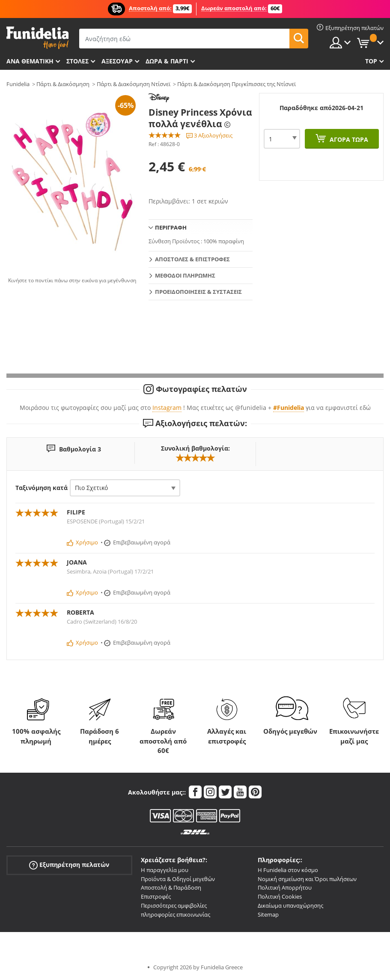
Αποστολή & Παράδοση (171, 887)
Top (371, 61)
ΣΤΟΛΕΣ (77, 61)
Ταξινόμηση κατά (42, 488)
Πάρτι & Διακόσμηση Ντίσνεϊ (134, 84)
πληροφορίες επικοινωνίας (176, 914)
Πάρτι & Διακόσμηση (63, 84)
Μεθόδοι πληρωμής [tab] (185, 275)
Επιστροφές (156, 896)
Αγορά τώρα (348, 139)
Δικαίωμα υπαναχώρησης (290, 905)
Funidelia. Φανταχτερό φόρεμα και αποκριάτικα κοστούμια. (37, 38)
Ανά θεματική (30, 61)
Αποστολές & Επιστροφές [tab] (192, 259)
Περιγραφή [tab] (171, 227)
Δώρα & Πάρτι (167, 61)
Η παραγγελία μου (165, 870)
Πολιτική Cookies (280, 896)
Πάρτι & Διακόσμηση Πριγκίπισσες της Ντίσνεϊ (237, 84)
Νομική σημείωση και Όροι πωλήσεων (307, 879)
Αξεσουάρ (117, 61)
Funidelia (18, 84)
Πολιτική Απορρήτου (285, 887)
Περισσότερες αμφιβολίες (174, 905)
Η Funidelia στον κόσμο (288, 870)
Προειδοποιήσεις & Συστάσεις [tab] (198, 292)
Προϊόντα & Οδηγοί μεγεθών (178, 879)
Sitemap (268, 914)
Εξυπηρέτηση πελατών (69, 865)
